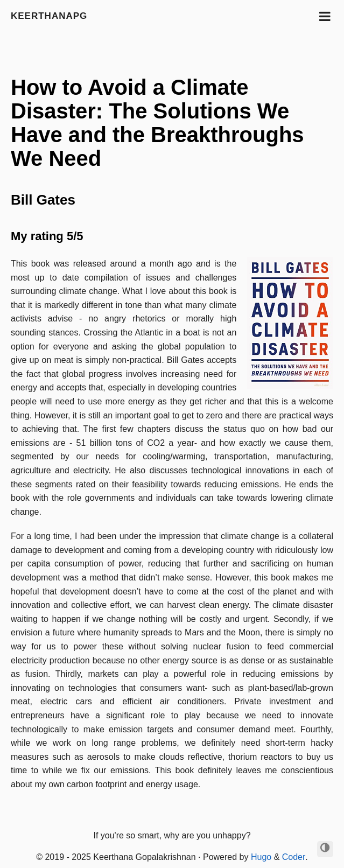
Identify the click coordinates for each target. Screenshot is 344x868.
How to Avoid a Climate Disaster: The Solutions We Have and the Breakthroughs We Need (157, 123)
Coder (294, 857)
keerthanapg (49, 16)
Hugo (261, 857)
